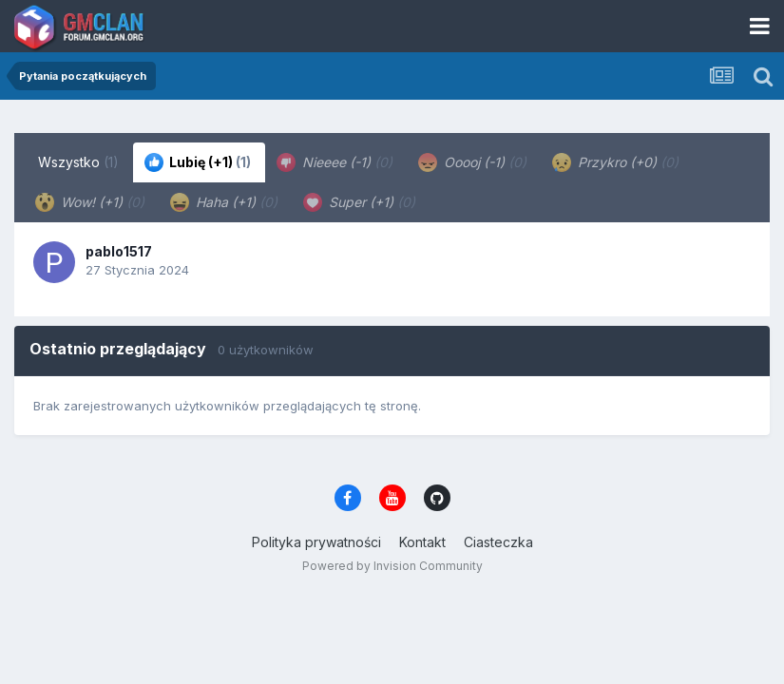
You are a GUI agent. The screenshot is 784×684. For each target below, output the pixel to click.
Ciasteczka (498, 542)
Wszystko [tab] (78, 162)
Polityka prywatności (316, 542)
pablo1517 (119, 251)
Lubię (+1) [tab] (198, 162)
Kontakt (422, 542)
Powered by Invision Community (392, 566)
